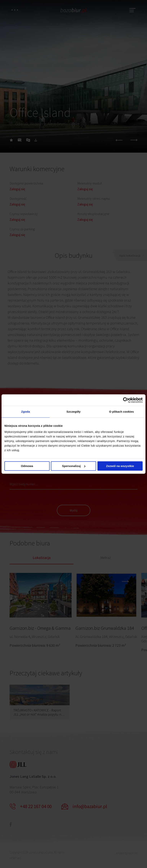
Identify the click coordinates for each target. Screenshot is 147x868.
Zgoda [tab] (26, 412)
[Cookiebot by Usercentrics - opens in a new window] (126, 400)
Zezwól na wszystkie (120, 466)
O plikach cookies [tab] (121, 412)
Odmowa (27, 466)
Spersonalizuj (74, 466)
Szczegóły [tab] (73, 412)
